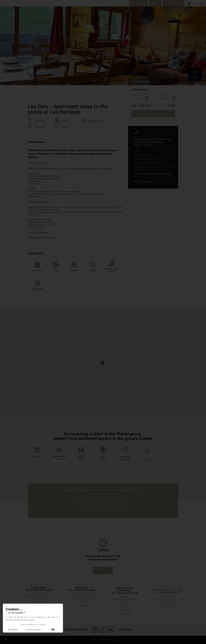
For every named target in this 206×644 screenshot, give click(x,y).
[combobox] (140, 98)
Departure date (165, 95)
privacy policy (104, 512)
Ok (126, 500)
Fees (128, 640)
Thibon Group (174, 3)
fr (196, 3)
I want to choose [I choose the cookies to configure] (33, 630)
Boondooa (137, 640)
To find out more (142, 182)
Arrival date (137, 95)
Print (120, 96)
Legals (81, 640)
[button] (103, 363)
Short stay (138, 3)
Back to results (146, 81)
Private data (92, 640)
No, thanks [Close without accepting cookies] (13, 630)
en (201, 3)
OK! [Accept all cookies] (53, 630)
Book (155, 3)
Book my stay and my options (153, 114)
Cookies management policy (111, 640)
